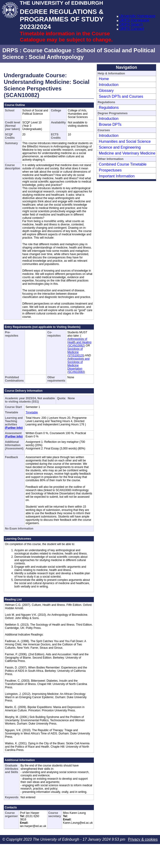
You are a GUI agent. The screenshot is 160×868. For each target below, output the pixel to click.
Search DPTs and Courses (121, 96)
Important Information (117, 176)
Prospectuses (110, 170)
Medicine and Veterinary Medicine (127, 153)
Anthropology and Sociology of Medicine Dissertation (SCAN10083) (78, 365)
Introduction (109, 85)
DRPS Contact (132, 29)
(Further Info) (14, 428)
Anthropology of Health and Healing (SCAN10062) (79, 342)
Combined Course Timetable (123, 164)
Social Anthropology (56, 57)
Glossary (106, 91)
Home (104, 79)
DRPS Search (131, 24)
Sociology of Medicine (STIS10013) (75, 352)
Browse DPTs (110, 124)
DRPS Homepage (134, 20)
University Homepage (137, 16)
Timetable (32, 412)
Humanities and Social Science (125, 141)
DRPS (10, 50)
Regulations (109, 108)
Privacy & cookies (143, 839)
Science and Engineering (120, 147)
